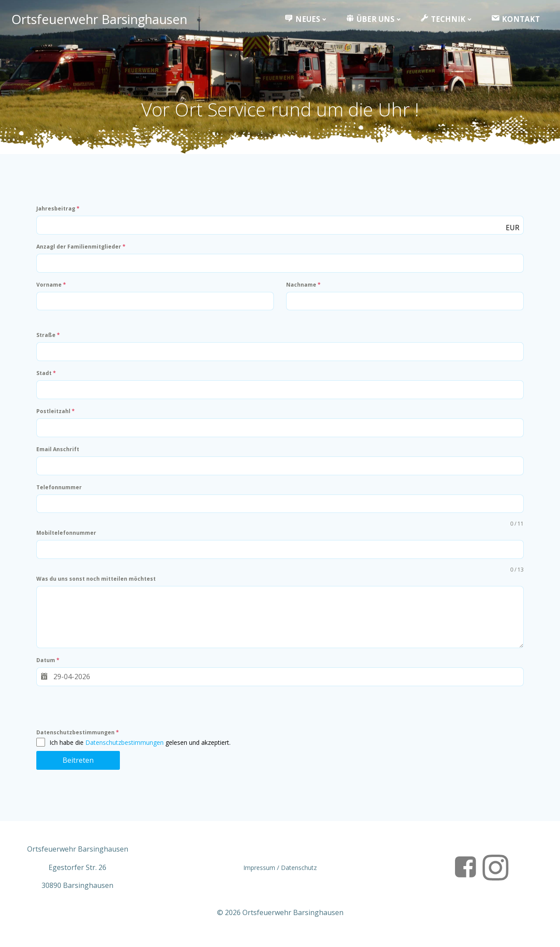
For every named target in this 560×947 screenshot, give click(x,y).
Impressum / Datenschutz (280, 875)
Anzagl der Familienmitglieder (82, 252)
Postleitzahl (57, 417)
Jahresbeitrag (59, 214)
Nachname (304, 290)
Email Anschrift (59, 455)
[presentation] (104, 716)
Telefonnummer (60, 493)
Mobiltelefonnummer (68, 539)
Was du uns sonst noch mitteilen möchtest (97, 585)
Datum (49, 666)
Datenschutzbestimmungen (79, 738)
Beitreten (79, 766)
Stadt (47, 379)
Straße (49, 341)
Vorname (52, 290)
